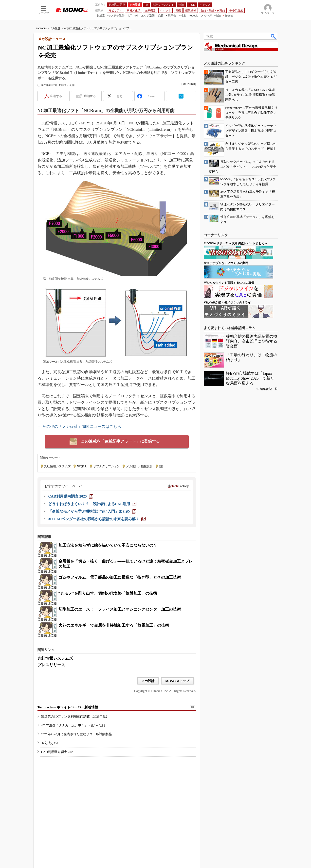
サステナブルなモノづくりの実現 (226, 263)
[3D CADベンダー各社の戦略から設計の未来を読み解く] (97, 519)
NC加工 (82, 466)
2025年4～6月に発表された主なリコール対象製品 (76, 734)
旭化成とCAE (51, 743)
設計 (162, 466)
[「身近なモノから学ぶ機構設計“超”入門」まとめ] (92, 511)
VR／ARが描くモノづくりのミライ (227, 302)
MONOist (41, 28)
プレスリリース (51, 665)
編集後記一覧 (269, 389)
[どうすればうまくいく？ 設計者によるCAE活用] (92, 504)
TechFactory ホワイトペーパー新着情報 (68, 707)
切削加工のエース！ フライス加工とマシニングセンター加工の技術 (120, 609)
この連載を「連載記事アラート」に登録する (120, 441)
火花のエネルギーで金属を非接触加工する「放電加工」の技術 (114, 625)
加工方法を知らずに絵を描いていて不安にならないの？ (108, 545)
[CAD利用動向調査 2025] (71, 496)
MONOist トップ (177, 681)
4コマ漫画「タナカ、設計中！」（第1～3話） (74, 725)
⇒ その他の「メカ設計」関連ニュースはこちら (79, 426)
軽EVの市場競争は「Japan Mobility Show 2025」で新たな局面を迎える (250, 378)
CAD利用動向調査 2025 (58, 752)
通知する (90, 96)
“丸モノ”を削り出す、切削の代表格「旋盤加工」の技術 (108, 593)
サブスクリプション (107, 466)
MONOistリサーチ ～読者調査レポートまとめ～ (236, 243)
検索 (274, 36)
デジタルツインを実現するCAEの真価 (229, 283)
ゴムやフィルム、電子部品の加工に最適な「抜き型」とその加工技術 (120, 577)
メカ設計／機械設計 (139, 466)
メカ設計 (55, 28)
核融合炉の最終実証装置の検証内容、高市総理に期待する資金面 (252, 341)
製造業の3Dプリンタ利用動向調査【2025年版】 (75, 716)
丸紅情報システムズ (57, 466)
